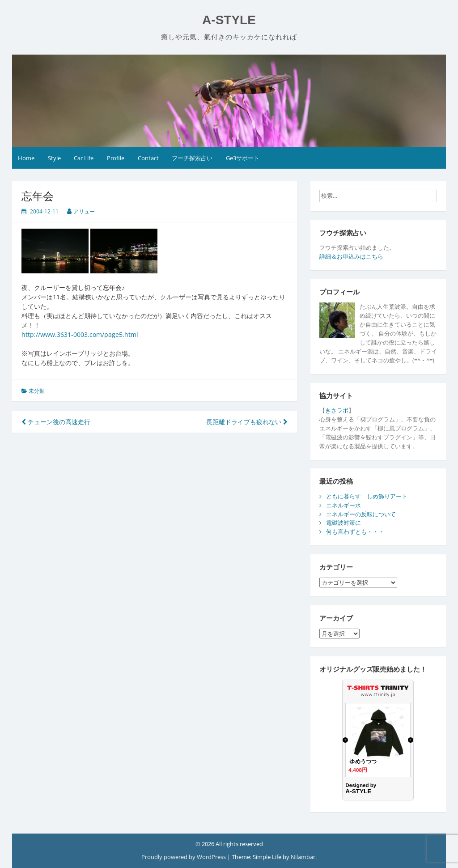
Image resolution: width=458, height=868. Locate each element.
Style (54, 158)
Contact (148, 158)
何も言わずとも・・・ (355, 532)
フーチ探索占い (192, 158)
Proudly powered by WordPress (184, 857)
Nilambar (303, 857)
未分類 (37, 391)
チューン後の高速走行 (56, 422)
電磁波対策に (343, 523)
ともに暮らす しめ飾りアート (367, 496)
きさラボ (337, 410)
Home (26, 158)
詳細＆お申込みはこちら (351, 256)
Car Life (84, 158)
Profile (116, 158)
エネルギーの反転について (361, 514)
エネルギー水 (343, 505)
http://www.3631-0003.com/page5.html (80, 334)
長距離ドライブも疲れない (247, 422)
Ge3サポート (243, 158)
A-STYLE (229, 20)
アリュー (84, 211)
